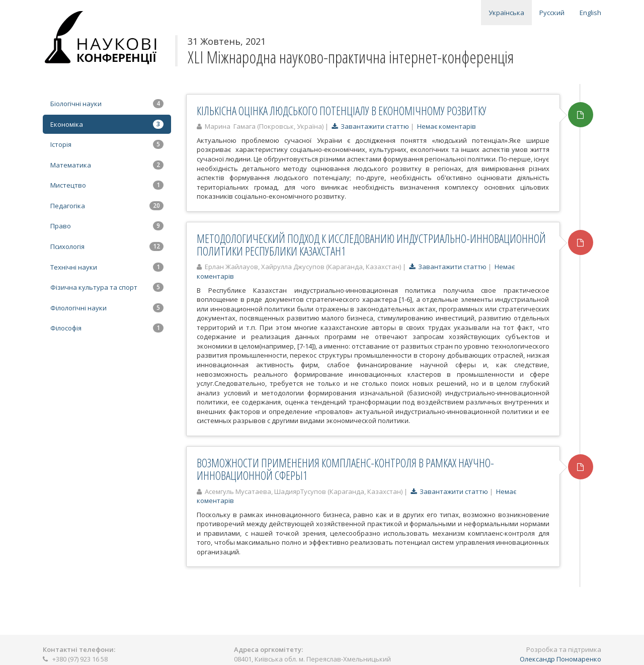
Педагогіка (107, 206)
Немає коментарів (447, 126)
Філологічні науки (107, 308)
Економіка (107, 124)
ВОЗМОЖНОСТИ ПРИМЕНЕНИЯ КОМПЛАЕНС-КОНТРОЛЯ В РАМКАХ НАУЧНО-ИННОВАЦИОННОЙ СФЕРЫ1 (345, 469)
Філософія (107, 328)
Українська (506, 13)
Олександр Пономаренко (560, 659)
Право (107, 226)
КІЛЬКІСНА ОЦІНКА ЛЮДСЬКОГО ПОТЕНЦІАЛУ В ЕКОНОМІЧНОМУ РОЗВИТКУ (342, 111)
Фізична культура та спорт (107, 287)
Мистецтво (107, 185)
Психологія (107, 246)
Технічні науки (107, 267)
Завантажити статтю (370, 126)
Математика (107, 165)
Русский (552, 13)
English (590, 13)
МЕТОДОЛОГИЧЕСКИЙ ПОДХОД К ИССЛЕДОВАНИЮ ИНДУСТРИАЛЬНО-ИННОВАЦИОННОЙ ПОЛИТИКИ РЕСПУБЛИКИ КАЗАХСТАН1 (371, 245)
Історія (107, 144)
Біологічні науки (107, 104)
